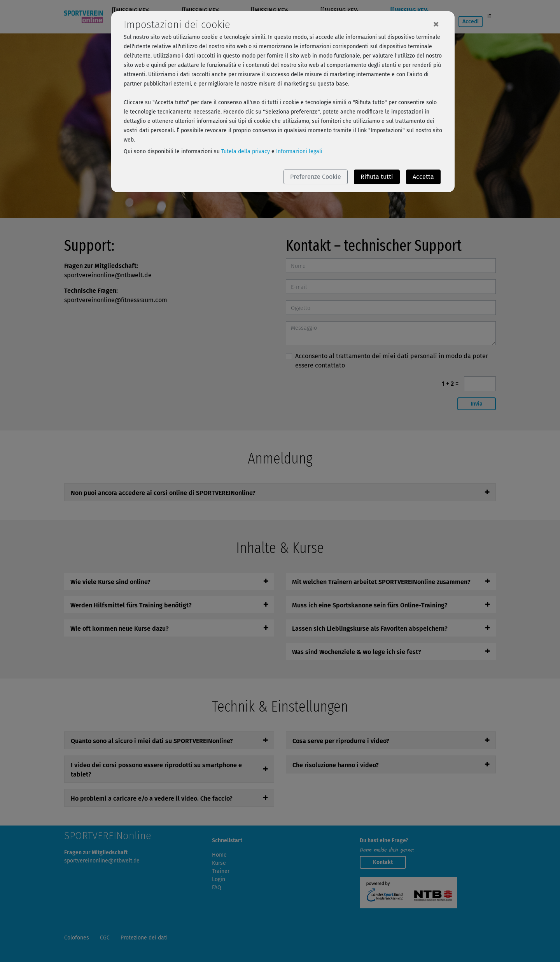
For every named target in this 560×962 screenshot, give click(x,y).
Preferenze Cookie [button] (316, 177)
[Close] (436, 24)
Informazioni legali (299, 151)
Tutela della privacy (246, 151)
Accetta (423, 177)
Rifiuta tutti (377, 177)
